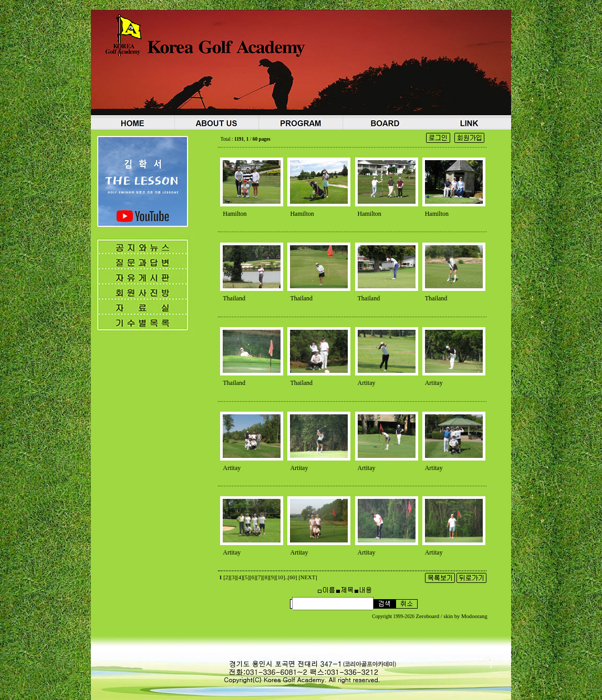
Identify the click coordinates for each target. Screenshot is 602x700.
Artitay (367, 383)
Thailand (234, 298)
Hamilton (235, 214)
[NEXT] (308, 577)
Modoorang (474, 616)
